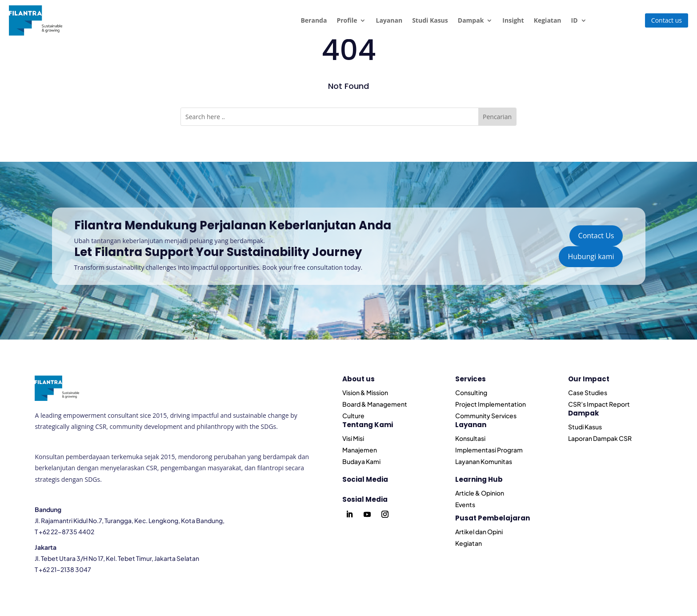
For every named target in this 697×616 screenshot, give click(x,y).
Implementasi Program (489, 450)
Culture (353, 416)
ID (575, 20)
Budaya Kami (361, 461)
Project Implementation (491, 404)
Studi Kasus (430, 20)
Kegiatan (548, 20)
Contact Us (596, 236)
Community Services (486, 416)
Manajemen (360, 450)
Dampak (471, 20)
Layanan (389, 20)
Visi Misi (353, 438)
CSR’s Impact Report (599, 404)
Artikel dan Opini (479, 532)
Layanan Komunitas (484, 461)
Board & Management (375, 404)
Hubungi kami (591, 256)
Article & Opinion (480, 493)
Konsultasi (470, 438)
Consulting (471, 392)
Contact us (667, 20)
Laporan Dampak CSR (600, 438)
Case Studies (588, 392)
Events (465, 504)
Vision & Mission (365, 392)
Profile (347, 20)
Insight (513, 20)
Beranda (314, 20)
